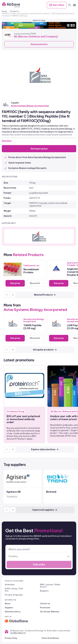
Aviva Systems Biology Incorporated (30, 106)
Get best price (39, 149)
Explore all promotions (45, 449)
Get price (15, 283)
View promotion (39, 44)
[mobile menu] (74, 5)
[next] (13, 295)
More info (35, 283)
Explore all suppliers (45, 510)
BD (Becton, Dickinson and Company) (36, 36)
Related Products (45, 295)
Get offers (57, 5)
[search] (70, 5)
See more (7, 141)
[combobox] (39, 556)
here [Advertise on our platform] (43, 20)
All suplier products (45, 350)
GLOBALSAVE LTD (18, 633)
